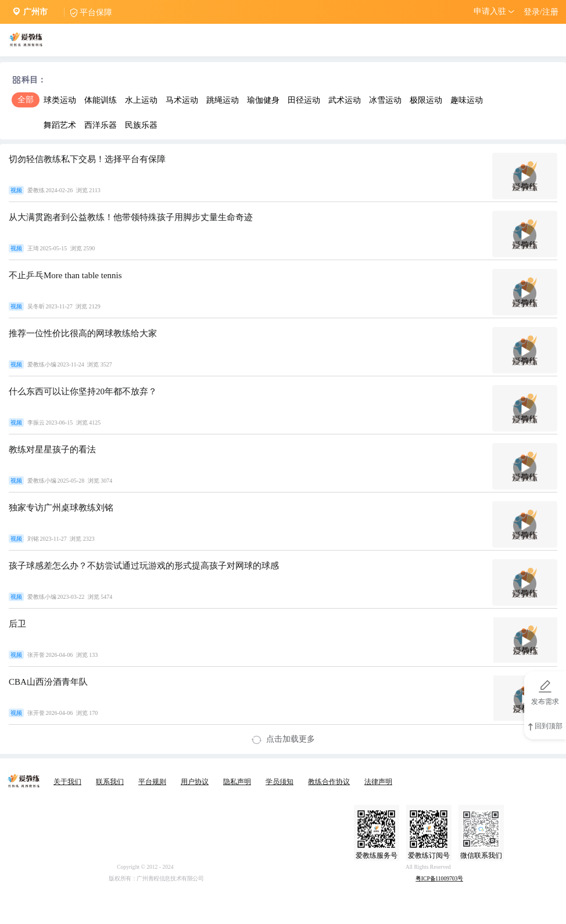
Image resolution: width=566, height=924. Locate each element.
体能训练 (101, 100)
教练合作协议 (329, 782)
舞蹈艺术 (60, 125)
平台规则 (152, 782)
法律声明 (378, 782)
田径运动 (304, 100)
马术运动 (182, 100)
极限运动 (426, 100)
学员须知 (280, 782)
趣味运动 (467, 100)
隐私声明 (237, 782)
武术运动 (345, 100)
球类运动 (60, 100)
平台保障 (96, 12)
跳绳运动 (223, 100)
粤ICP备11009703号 (439, 879)
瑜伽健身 (263, 100)
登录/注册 (541, 12)
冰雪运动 (385, 100)
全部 (26, 100)
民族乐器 (141, 125)
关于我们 (67, 782)
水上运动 (141, 100)
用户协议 (195, 782)
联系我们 (110, 782)
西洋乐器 (101, 125)
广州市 (35, 12)
